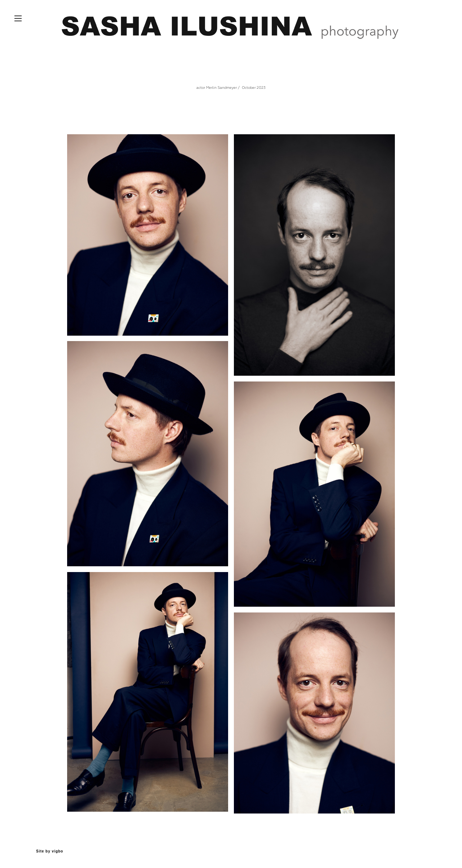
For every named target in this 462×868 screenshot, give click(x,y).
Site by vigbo (50, 851)
